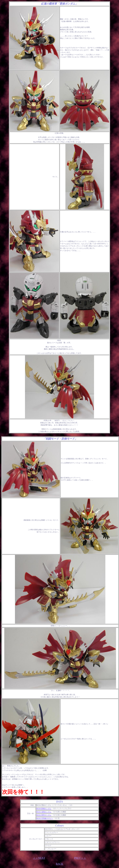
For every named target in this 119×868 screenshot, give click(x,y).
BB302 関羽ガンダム (44, 815)
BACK (59, 864)
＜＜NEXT (39, 858)
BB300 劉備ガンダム (44, 809)
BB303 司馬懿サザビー (45, 818)
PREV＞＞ (80, 858)
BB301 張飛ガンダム (44, 812)
